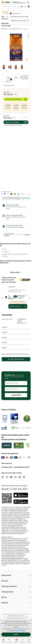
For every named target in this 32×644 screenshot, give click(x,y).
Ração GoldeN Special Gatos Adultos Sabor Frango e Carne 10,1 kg (17, 291)
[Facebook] (7, 477)
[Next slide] (30, 298)
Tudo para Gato (16, 592)
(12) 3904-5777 (7, 467)
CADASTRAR (16, 395)
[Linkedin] (24, 477)
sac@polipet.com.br (22, 467)
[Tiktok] (20, 477)
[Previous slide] (2, 298)
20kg (8, 81)
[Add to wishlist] (28, 38)
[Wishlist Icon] (25, 7)
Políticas (16, 603)
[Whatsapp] (15, 477)
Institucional (16, 575)
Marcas (16, 597)
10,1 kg (24, 77)
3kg (16, 77)
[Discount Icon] (22, 7)
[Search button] (19, 7)
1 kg (8, 77)
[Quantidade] (24, 117)
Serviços (16, 581)
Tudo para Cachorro (16, 586)
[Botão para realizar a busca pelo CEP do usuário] (28, 21)
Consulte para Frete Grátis (18, 302)
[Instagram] (3, 477)
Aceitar (16, 634)
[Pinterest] (11, 477)
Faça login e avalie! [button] (16, 359)
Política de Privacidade (18, 631)
